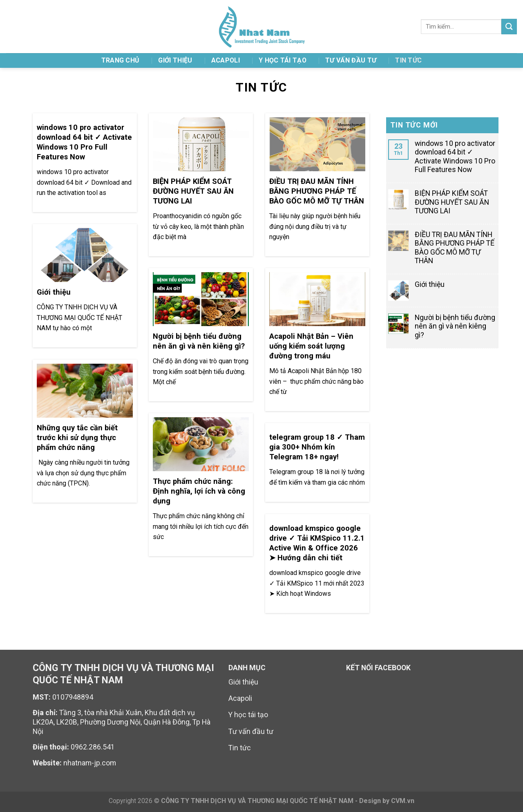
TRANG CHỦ (121, 60)
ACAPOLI (226, 60)
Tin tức (408, 60)
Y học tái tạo (248, 715)
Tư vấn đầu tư (251, 731)
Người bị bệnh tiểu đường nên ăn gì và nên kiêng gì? (455, 326)
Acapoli (240, 698)
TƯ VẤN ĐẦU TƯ (351, 60)
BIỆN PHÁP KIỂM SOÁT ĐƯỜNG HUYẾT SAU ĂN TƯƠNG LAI (452, 202)
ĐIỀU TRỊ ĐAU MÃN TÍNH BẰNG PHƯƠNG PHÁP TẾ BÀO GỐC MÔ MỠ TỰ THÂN (455, 248)
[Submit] (509, 26)
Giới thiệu (175, 60)
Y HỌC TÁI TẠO (283, 60)
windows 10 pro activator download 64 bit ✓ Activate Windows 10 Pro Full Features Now (455, 157)
